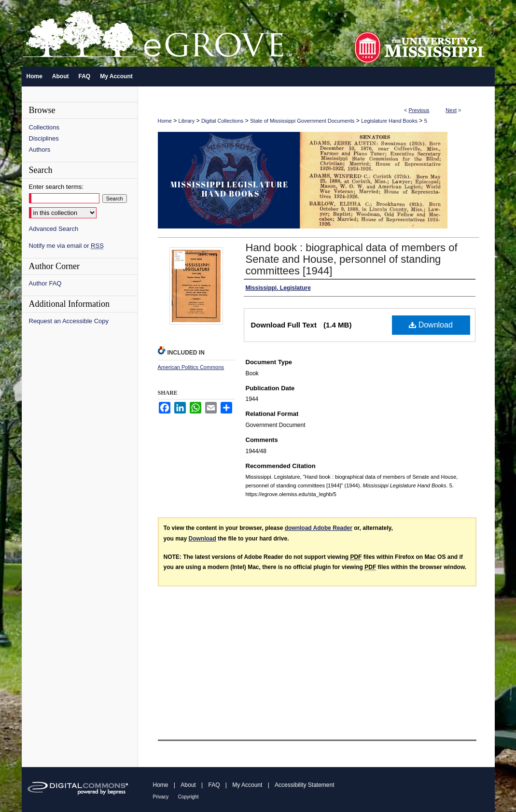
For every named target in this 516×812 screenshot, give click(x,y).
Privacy (161, 797)
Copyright (188, 797)
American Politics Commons (191, 367)
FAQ (214, 785)
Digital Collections (222, 121)
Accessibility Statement (304, 785)
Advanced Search (54, 229)
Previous (419, 110)
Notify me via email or (66, 246)
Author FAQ (45, 283)
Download (431, 325)
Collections (44, 127)
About (188, 785)
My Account (247, 785)
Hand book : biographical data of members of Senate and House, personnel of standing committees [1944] (352, 259)
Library (187, 121)
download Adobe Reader (319, 528)
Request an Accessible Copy (69, 321)
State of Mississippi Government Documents (302, 121)
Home (165, 121)
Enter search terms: (56, 187)
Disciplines (44, 138)
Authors (40, 150)
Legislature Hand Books (389, 121)
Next (451, 110)
